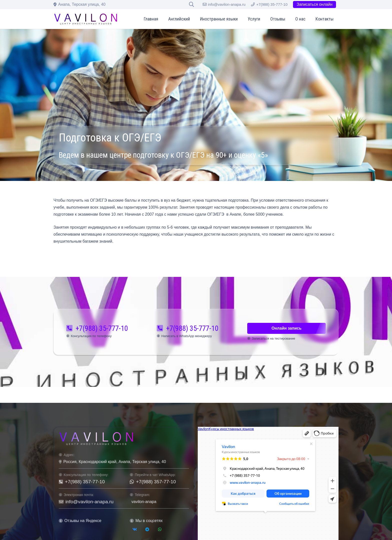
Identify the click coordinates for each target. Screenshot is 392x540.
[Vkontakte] (135, 529)
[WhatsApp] (160, 529)
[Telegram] (147, 529)
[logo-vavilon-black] (86, 19)
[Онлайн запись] (286, 328)
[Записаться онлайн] (314, 5)
